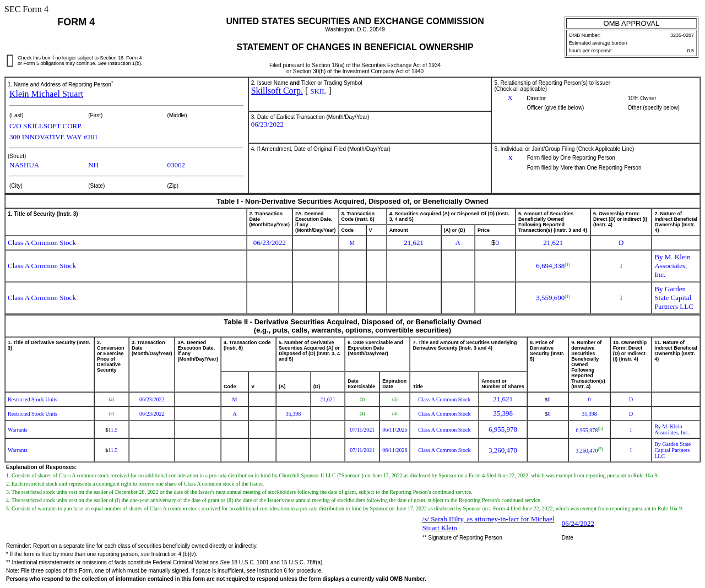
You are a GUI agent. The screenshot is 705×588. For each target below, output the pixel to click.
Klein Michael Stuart (46, 94)
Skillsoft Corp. (277, 91)
